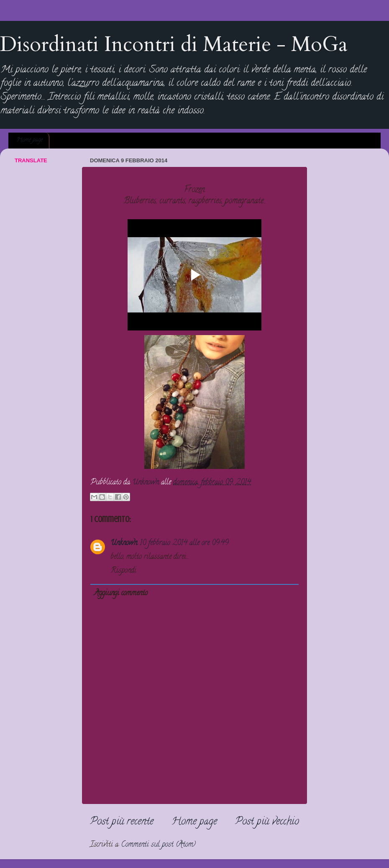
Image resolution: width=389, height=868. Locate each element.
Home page (29, 140)
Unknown (124, 543)
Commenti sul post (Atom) (159, 845)
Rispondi (123, 571)
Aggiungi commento (121, 594)
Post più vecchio (267, 822)
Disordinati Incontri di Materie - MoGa (174, 44)
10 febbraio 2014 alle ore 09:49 (184, 543)
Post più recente (122, 822)
